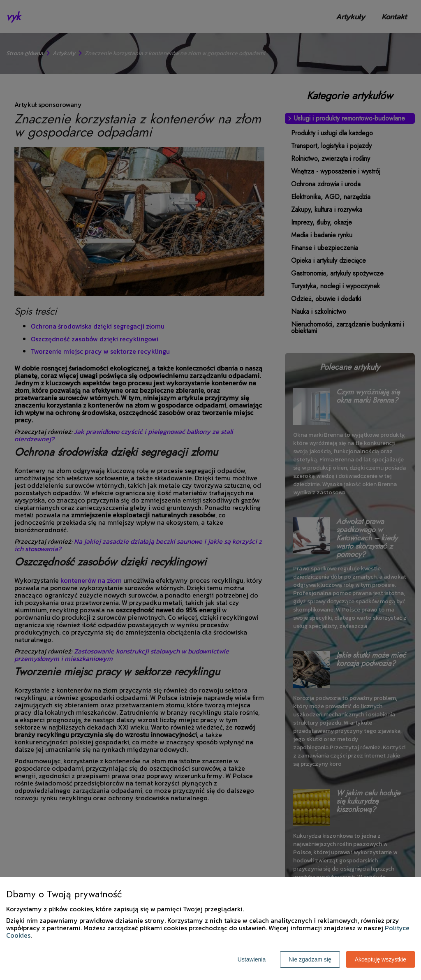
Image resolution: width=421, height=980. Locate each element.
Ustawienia (252, 959)
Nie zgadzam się (310, 959)
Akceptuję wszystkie (381, 959)
